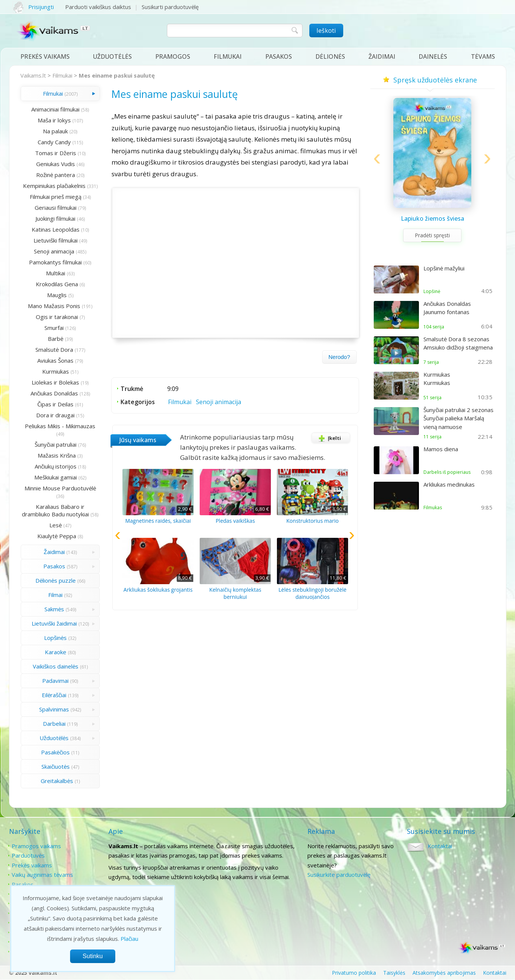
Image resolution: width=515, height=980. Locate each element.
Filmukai (228, 56)
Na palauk (55, 131)
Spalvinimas (54, 709)
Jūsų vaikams (138, 440)
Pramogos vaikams (36, 846)
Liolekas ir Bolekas (55, 382)
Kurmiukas (56, 371)
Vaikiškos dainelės (56, 666)
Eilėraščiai (54, 695)
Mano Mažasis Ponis (54, 306)
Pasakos (279, 56)
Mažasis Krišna (57, 455)
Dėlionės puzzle (56, 580)
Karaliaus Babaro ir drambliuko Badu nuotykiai (55, 510)
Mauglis (57, 295)
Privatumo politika (354, 973)
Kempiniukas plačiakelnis (54, 186)
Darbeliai (54, 724)
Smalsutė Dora (54, 350)
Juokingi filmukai (55, 218)
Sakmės (54, 609)
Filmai (55, 595)
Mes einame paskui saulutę (117, 75)
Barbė (56, 339)
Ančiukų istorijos (56, 466)
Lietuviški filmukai (56, 240)
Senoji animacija (54, 251)
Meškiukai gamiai (56, 477)
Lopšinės (55, 638)
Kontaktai (440, 846)
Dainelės (433, 56)
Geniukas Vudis (56, 164)
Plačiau (129, 939)
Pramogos (173, 56)
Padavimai (55, 681)
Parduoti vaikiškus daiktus (98, 7)
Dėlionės (330, 56)
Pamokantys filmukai (55, 262)
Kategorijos (138, 402)
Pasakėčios (55, 752)
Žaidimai (382, 56)
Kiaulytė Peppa (57, 536)
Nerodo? (339, 357)
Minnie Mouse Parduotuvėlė (60, 488)
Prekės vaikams (45, 56)
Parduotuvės (28, 855)
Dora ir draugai (55, 415)
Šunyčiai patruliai (56, 444)
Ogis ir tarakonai (57, 317)
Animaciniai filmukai (55, 109)
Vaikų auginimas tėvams (42, 875)
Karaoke (56, 652)
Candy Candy (54, 142)
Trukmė (132, 389)
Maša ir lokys (54, 120)
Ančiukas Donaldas (54, 393)
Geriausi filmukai (56, 208)
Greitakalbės (57, 781)
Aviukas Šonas (55, 360)
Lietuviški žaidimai (54, 623)
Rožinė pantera (56, 175)
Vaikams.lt (33, 75)
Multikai (56, 273)
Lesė (56, 525)
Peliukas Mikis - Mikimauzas (60, 426)
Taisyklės (394, 973)
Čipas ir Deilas (55, 404)
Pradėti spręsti (432, 235)
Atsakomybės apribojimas (444, 973)
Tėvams (483, 56)
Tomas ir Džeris (56, 153)
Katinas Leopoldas (56, 229)
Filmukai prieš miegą (56, 197)
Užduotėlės (112, 56)
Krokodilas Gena (57, 284)
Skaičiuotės (56, 766)
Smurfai (54, 328)
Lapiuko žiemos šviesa (432, 218)
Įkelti (328, 438)
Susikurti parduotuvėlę (170, 7)
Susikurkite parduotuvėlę (339, 875)
